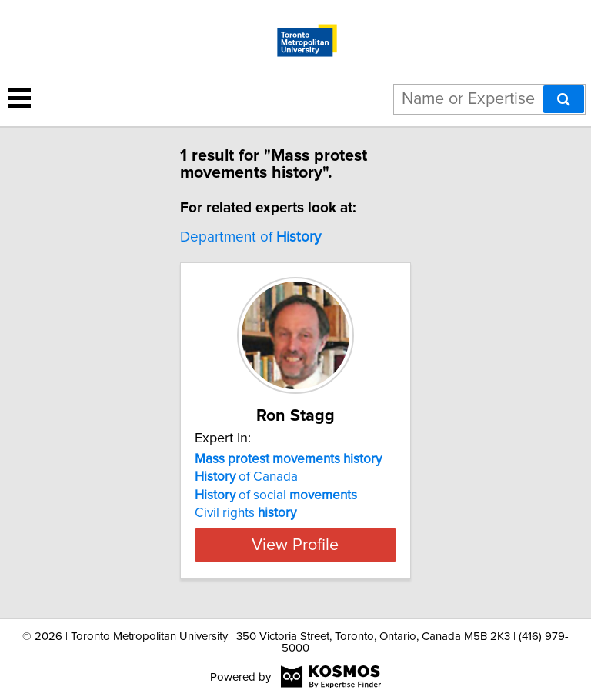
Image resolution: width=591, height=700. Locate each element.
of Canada (246, 477)
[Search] (564, 99)
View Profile (295, 545)
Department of (250, 237)
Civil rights (245, 513)
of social (276, 495)
